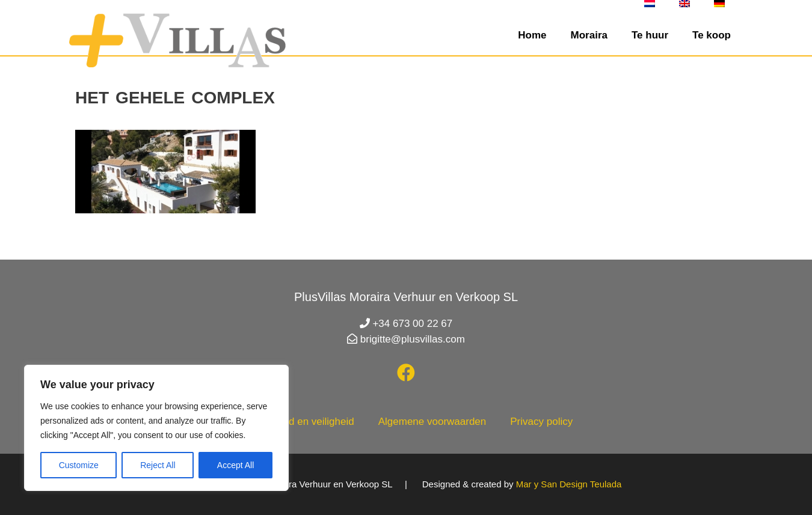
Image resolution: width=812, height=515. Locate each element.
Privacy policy (541, 422)
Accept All (235, 465)
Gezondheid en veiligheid (297, 422)
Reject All (158, 465)
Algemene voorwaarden (432, 422)
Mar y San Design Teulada (569, 484)
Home (532, 35)
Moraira (589, 35)
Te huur (650, 35)
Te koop (712, 35)
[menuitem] (650, 4)
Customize (79, 465)
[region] (156, 428)
